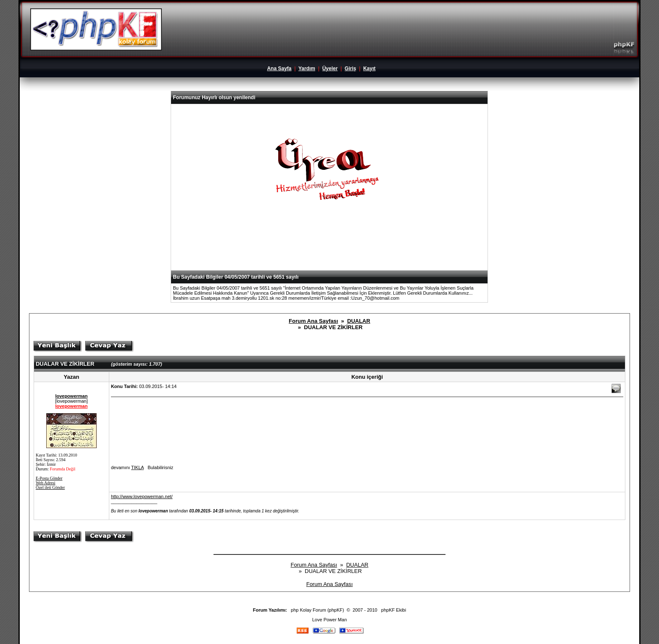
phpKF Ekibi (394, 610)
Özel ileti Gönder (50, 487)
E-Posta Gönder (49, 478)
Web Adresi (46, 483)
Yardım (307, 69)
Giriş (350, 69)
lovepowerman (71, 396)
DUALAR (359, 321)
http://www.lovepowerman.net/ (142, 496)
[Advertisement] (329, 250)
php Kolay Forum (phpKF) (318, 610)
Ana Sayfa (279, 69)
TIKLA (137, 467)
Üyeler (330, 69)
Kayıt (369, 69)
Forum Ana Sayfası (313, 321)
